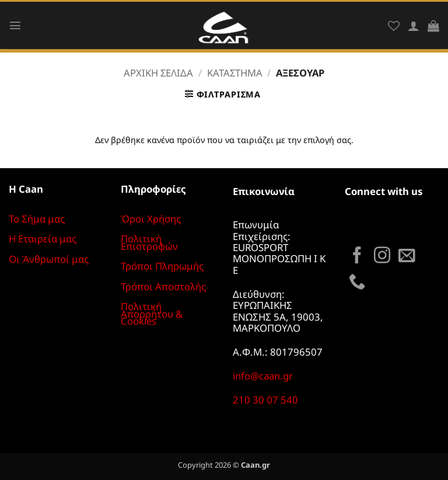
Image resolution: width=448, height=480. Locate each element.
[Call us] (357, 283)
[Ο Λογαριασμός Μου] (414, 26)
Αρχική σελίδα (158, 73)
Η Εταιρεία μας (43, 239)
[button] (15, 25)
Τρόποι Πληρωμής (162, 266)
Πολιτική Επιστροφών (149, 242)
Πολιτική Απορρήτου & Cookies (152, 314)
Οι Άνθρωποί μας (49, 259)
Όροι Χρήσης (151, 219)
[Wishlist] (394, 26)
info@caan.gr (263, 376)
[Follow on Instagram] (382, 256)
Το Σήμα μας (37, 219)
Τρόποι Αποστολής (163, 286)
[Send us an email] (407, 256)
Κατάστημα (235, 73)
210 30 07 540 (265, 400)
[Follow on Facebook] (357, 256)
